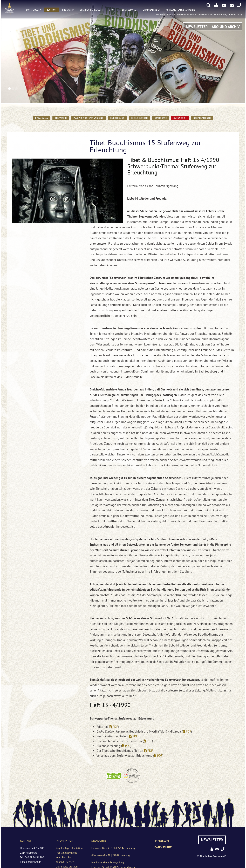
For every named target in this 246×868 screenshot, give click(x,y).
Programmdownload (66, 853)
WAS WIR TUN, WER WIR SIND (89, 118)
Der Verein (61, 118)
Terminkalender (151, 11)
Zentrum (52, 11)
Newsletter (212, 840)
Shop (111, 11)
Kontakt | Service (65, 862)
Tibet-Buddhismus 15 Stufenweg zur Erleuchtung (219, 15)
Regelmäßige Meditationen (70, 848)
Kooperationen (202, 118)
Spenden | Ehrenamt (91, 11)
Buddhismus (117, 118)
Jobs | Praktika (63, 857)
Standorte (161, 118)
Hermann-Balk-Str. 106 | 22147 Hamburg (113, 848)
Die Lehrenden (140, 118)
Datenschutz (163, 847)
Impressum (162, 841)
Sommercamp (34, 11)
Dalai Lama (42, 118)
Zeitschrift (180, 118)
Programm (68, 11)
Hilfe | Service (128, 11)
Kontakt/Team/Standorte (181, 11)
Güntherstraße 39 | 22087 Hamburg (111, 855)
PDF (115, 727)
